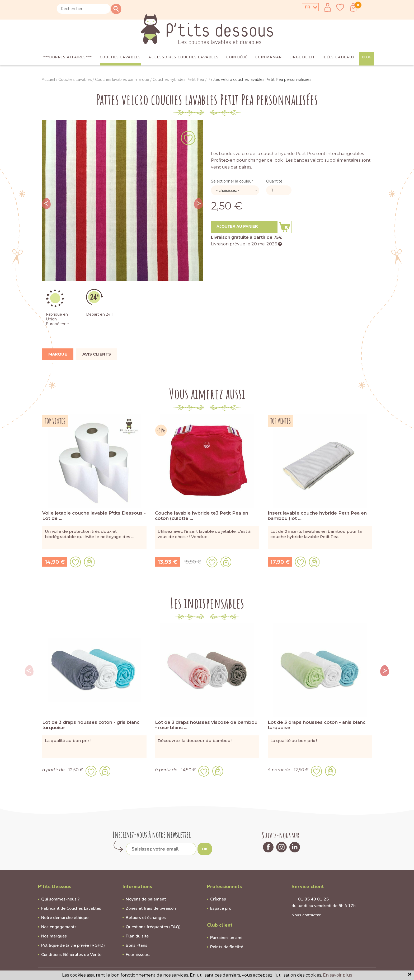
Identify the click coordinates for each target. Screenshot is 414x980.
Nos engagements (59, 927)
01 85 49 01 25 (313, 899)
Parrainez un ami (226, 938)
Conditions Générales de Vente (71, 955)
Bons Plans (137, 945)
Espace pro (221, 908)
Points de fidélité (227, 947)
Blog (367, 57)
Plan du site (137, 936)
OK (205, 849)
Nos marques (54, 936)
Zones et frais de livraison (151, 908)
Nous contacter (306, 915)
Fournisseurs (138, 955)
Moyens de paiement (146, 899)
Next (199, 204)
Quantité (274, 181)
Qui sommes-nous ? (60, 899)
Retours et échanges (146, 918)
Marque (58, 354)
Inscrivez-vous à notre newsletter (152, 835)
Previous (46, 204)
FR (308, 7)
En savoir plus (337, 975)
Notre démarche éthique (65, 918)
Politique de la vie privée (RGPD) (73, 945)
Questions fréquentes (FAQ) (153, 927)
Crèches (218, 899)
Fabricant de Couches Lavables (71, 908)
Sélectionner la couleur (232, 181)
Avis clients (97, 354)
